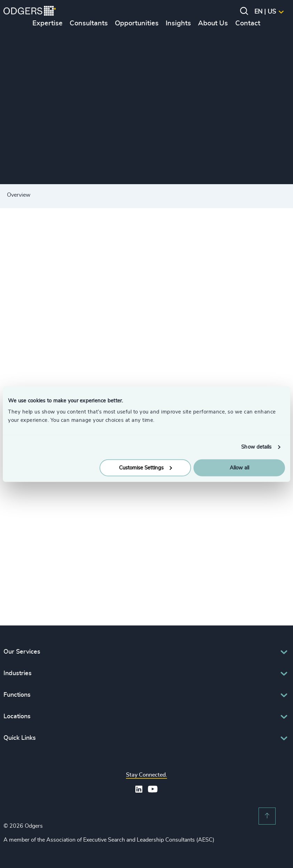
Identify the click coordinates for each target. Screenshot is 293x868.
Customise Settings (145, 468)
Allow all (239, 468)
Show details (256, 447)
